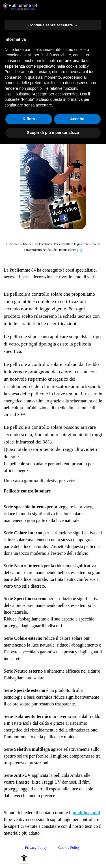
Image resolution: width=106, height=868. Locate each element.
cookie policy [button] (77, 66)
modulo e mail (86, 813)
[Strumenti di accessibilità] (24, 858)
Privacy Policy (36, 847)
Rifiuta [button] (29, 119)
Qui (80, 250)
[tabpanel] (53, 247)
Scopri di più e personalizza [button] (53, 133)
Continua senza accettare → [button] (53, 25)
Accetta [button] (77, 119)
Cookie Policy (69, 847)
